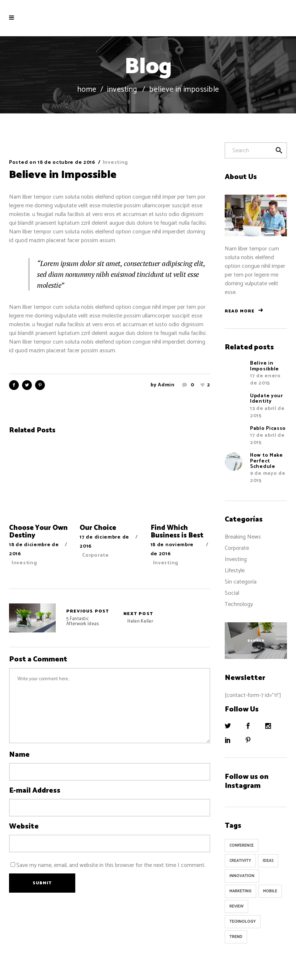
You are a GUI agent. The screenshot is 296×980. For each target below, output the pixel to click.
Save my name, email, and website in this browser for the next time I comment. (111, 865)
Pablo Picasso (268, 429)
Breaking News (243, 537)
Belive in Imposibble (265, 366)
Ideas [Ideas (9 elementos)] (268, 861)
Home (87, 90)
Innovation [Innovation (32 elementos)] (242, 876)
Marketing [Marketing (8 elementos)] (240, 891)
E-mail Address (35, 791)
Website (24, 827)
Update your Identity (267, 399)
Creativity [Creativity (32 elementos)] (240, 861)
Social (232, 593)
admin (166, 385)
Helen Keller (138, 618)
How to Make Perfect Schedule (267, 461)
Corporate (95, 555)
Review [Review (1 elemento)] (236, 906)
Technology (239, 604)
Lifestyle (235, 571)
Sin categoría (241, 582)
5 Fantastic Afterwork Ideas (32, 618)
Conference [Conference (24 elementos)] (242, 846)
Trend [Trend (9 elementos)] (236, 937)
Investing (122, 90)
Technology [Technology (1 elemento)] (243, 922)
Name (19, 755)
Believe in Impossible (63, 175)
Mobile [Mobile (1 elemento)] (270, 891)
